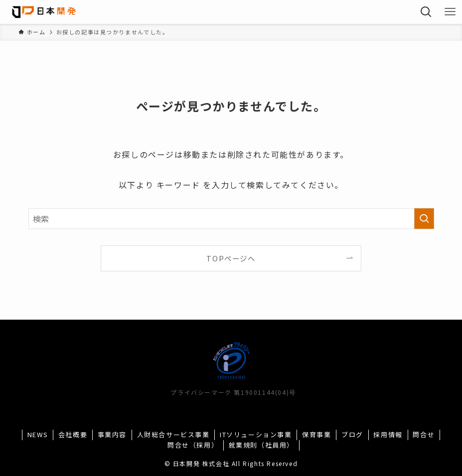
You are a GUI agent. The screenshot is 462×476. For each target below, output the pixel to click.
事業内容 (112, 434)
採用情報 (388, 434)
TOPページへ (231, 258)
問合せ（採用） (193, 445)
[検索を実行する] (424, 219)
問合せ (424, 434)
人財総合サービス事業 (173, 434)
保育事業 (316, 434)
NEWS (38, 434)
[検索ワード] (231, 219)
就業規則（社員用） (261, 445)
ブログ (352, 434)
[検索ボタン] (426, 12)
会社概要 (73, 434)
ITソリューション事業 (256, 434)
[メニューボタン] (450, 12)
